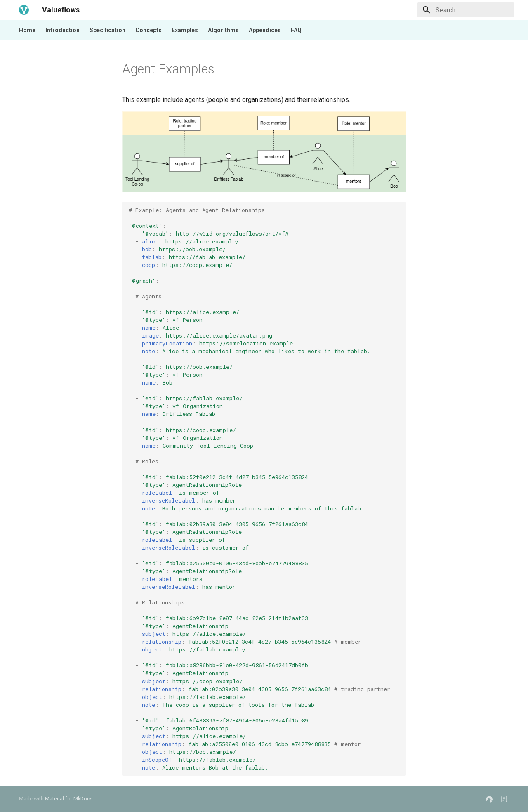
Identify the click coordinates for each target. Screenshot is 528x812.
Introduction (62, 30)
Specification (107, 30)
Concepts (148, 30)
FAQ (296, 30)
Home (27, 30)
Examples (185, 30)
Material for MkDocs (69, 799)
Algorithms (223, 30)
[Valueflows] (24, 10)
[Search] (466, 10)
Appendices (265, 30)
